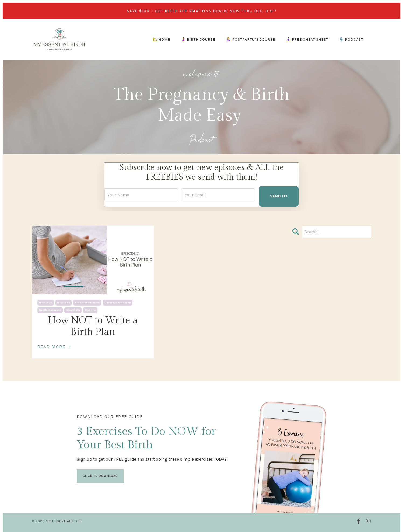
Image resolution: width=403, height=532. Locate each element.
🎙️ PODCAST (351, 39)
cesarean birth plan (118, 303)
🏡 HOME (161, 39)
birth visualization (87, 303)
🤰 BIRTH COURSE (198, 39)
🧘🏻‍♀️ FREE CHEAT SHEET (307, 39)
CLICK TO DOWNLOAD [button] (100, 476)
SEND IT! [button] (279, 196)
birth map (46, 303)
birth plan (64, 303)
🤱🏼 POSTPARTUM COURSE (251, 39)
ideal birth (73, 310)
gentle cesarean (50, 310)
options (90, 310)
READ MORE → (55, 347)
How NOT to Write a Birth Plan (93, 326)
